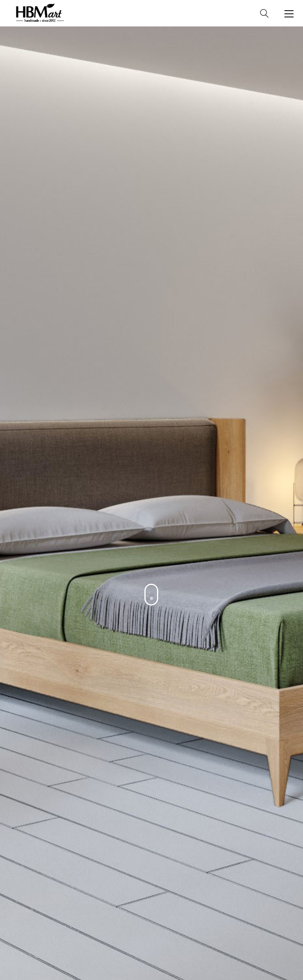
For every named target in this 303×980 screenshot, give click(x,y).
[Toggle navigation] (289, 14)
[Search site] (264, 15)
